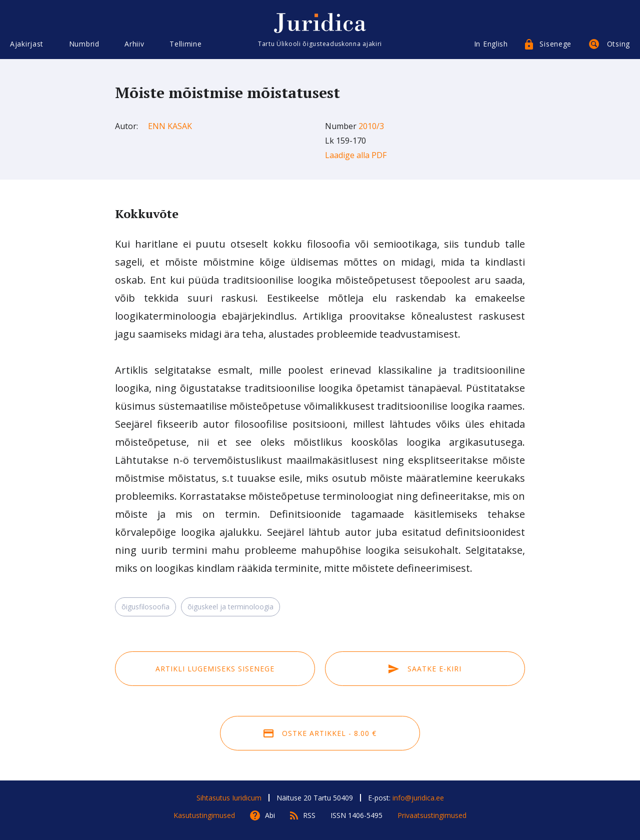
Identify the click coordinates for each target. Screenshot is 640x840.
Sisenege (555, 44)
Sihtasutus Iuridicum (229, 798)
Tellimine (185, 44)
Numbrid (84, 44)
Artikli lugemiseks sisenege (215, 669)
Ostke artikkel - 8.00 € (320, 733)
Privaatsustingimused (432, 815)
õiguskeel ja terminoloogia (230, 607)
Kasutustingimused (204, 815)
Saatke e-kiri (425, 669)
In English (491, 44)
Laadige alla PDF (356, 155)
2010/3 (371, 126)
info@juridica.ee (418, 798)
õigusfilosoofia (145, 607)
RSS (309, 815)
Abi (270, 815)
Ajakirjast (27, 44)
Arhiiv (134, 44)
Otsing (618, 44)
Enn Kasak (170, 126)
